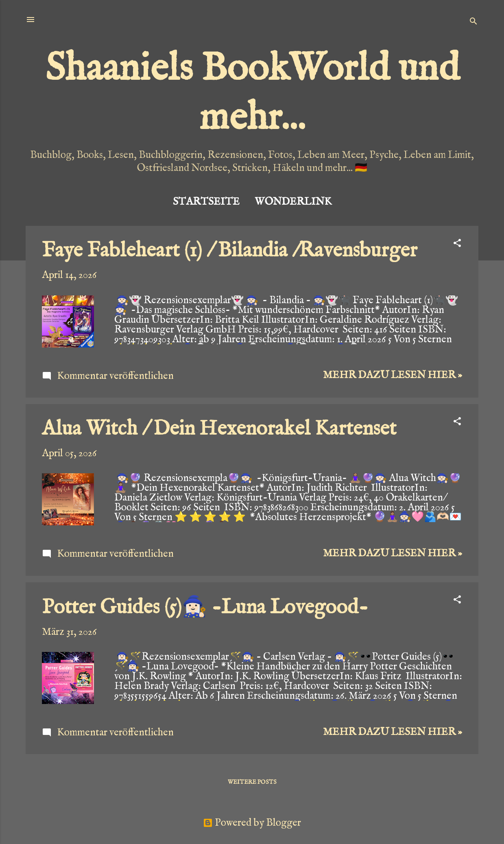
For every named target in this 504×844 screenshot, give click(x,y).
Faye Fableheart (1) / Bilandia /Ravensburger (230, 251)
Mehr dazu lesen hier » (393, 375)
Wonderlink (293, 202)
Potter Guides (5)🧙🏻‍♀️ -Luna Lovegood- (205, 608)
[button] (457, 244)
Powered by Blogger (252, 823)
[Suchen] (473, 22)
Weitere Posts (252, 782)
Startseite (206, 202)
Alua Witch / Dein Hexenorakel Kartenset (219, 429)
